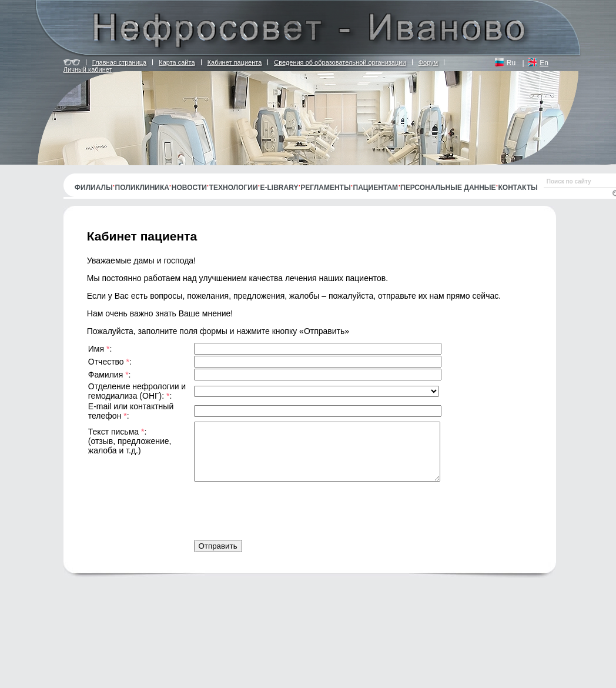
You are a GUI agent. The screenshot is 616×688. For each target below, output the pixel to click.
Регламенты (325, 188)
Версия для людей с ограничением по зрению (72, 63)
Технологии (234, 188)
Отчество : (119, 362)
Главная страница (119, 62)
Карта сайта (177, 62)
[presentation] (283, 507)
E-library (279, 188)
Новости (189, 188)
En (544, 63)
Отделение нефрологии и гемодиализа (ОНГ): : (139, 391)
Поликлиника (142, 188)
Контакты (518, 188)
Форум (428, 62)
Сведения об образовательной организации (340, 62)
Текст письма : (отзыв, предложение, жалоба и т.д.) (130, 441)
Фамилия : (119, 375)
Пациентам (376, 188)
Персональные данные (448, 188)
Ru (511, 63)
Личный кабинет (88, 69)
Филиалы (94, 188)
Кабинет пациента (235, 62)
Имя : (109, 349)
